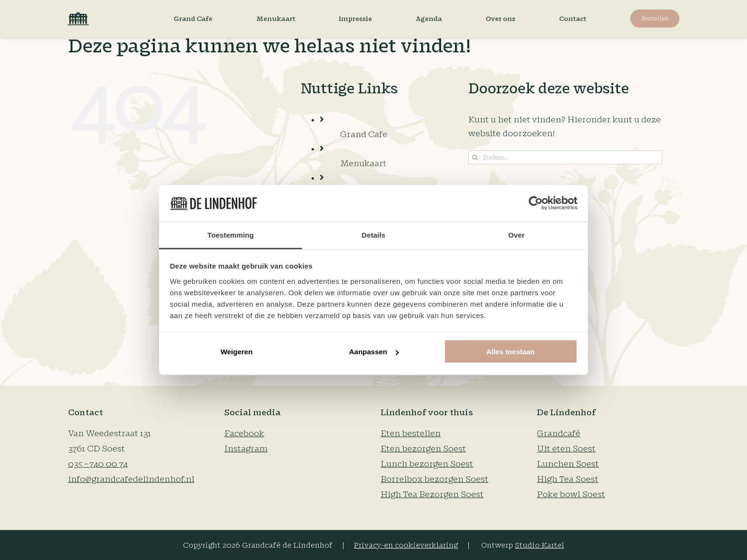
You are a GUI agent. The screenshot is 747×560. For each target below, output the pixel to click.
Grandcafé (559, 434)
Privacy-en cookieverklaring (406, 545)
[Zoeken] (475, 157)
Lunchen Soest (568, 464)
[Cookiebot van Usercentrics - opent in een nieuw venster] (536, 203)
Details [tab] (373, 235)
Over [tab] (517, 235)
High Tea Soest (568, 479)
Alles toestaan (511, 352)
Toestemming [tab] (231, 235)
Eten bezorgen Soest (423, 449)
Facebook (244, 434)
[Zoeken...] (565, 157)
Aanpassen (374, 352)
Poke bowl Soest (571, 495)
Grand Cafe (364, 135)
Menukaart (363, 164)
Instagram (246, 449)
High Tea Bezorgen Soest (432, 495)
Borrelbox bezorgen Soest (434, 479)
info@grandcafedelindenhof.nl (131, 479)
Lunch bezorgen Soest (427, 464)
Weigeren (237, 352)
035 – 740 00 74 (98, 464)
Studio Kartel (540, 545)
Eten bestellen (411, 434)
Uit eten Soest (566, 449)
